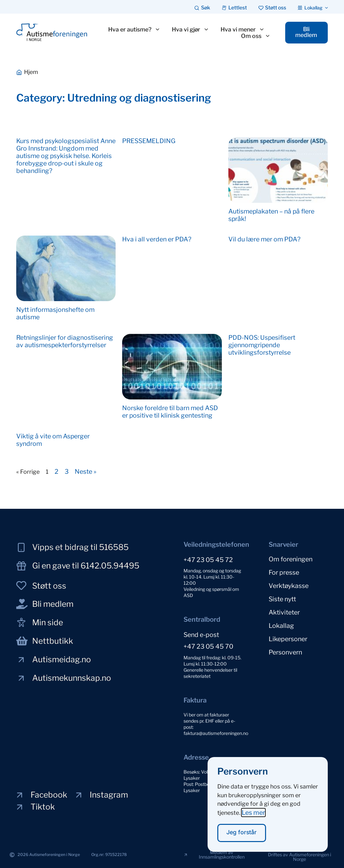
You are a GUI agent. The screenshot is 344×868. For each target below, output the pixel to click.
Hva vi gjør (191, 30)
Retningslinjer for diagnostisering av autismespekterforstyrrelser (65, 341)
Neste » (86, 471)
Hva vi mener (243, 30)
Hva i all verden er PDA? (157, 239)
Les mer (253, 813)
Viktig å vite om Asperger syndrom (53, 440)
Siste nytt (282, 599)
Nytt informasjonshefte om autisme (55, 313)
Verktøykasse (289, 586)
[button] (299, 857)
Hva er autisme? (134, 30)
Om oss (256, 36)
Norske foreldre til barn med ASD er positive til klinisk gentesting (170, 412)
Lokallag (281, 626)
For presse (284, 572)
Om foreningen (291, 559)
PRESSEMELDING (149, 141)
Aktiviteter (284, 612)
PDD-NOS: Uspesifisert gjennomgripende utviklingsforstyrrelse (262, 345)
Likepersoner (288, 639)
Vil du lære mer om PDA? (264, 239)
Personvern (285, 652)
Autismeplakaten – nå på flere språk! (271, 215)
